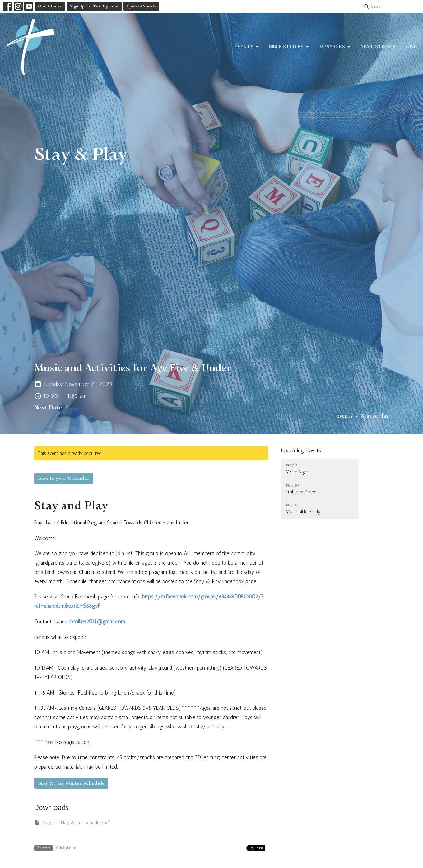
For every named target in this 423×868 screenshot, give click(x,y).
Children (66, 848)
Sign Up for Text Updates (94, 6)
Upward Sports (141, 6)
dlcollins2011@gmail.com (97, 621)
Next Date (52, 407)
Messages (335, 47)
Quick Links (50, 6)
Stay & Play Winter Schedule (71, 783)
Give (411, 47)
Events (247, 47)
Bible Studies (289, 47)
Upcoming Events (301, 450)
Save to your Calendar (64, 478)
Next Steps (379, 47)
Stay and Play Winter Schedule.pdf (72, 822)
